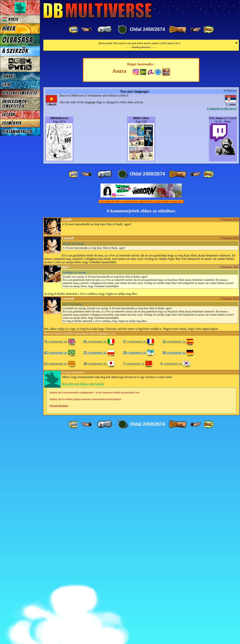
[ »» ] (208, 30)
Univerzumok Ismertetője (14, 104)
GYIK (6, 85)
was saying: (74, 453)
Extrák (9, 115)
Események (12, 123)
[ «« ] (74, 30)
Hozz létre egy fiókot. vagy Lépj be (83, 593)
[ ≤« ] (86, 30)
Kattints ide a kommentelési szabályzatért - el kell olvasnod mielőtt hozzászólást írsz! (95, 602)
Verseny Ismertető (20, 93)
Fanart (9, 76)
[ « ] (105, 30)
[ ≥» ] (196, 30)
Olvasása (18, 40)
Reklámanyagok (17, 132)
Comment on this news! (222, 318)
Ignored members (59, 615)
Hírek (9, 29)
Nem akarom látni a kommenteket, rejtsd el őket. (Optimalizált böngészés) (141, 411)
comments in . (60, 551)
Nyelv (10, 19)
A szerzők (15, 51)
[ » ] (178, 30)
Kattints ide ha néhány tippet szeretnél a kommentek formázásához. (86, 609)
